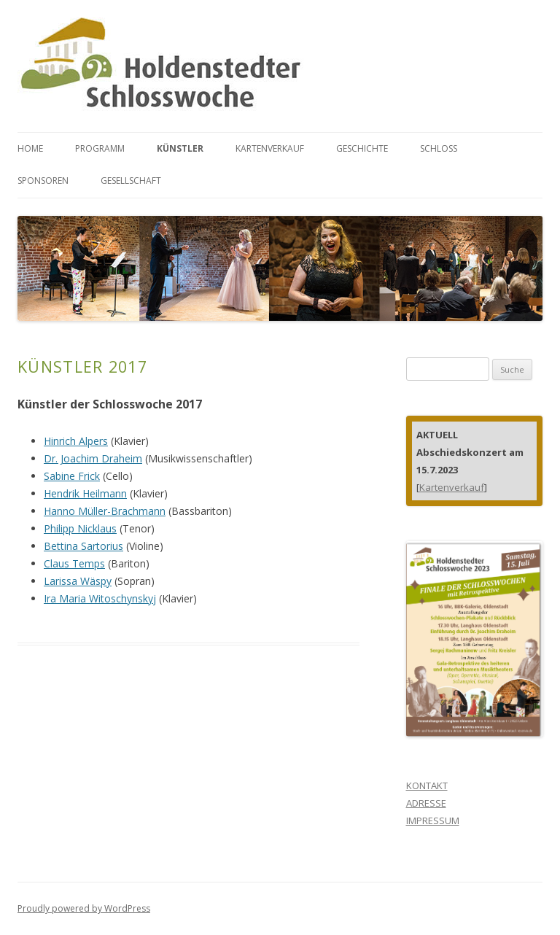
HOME (30, 148)
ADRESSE (426, 803)
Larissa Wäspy (78, 581)
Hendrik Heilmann (85, 493)
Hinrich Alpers (76, 441)
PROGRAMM (100, 148)
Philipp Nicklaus (80, 528)
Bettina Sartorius (83, 546)
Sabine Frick (72, 476)
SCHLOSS (439, 148)
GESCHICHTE (362, 148)
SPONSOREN (43, 181)
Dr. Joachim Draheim (93, 458)
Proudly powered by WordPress (84, 908)
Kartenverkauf (452, 487)
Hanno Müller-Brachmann (105, 511)
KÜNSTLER (180, 148)
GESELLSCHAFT (131, 181)
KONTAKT (427, 785)
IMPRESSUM (433, 820)
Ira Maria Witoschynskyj (100, 598)
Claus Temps (74, 563)
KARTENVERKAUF (270, 148)
